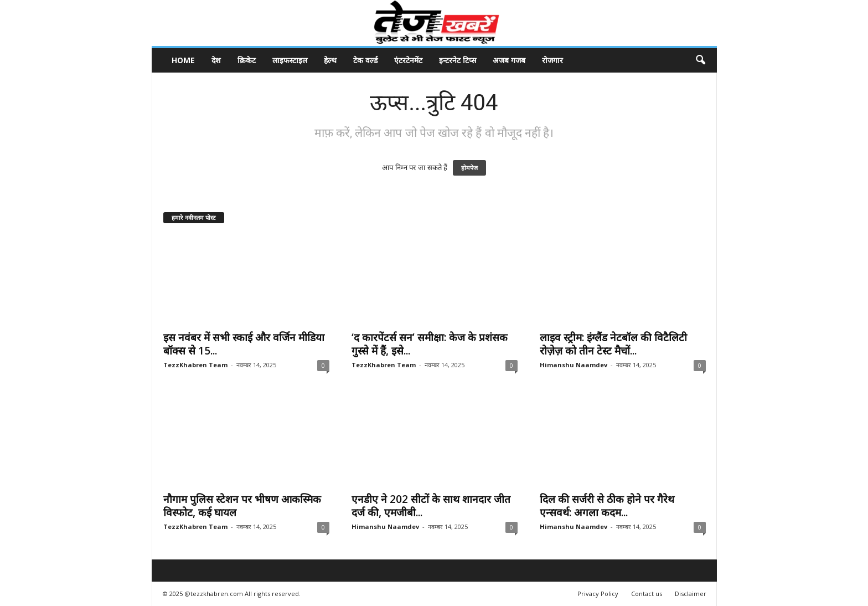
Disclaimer (691, 594)
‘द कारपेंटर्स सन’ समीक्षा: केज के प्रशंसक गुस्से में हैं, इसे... (430, 344)
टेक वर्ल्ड (365, 60)
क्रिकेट (247, 60)
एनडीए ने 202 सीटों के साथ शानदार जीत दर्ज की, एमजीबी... (431, 506)
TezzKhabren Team (195, 365)
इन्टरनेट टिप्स (458, 60)
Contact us (647, 594)
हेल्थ (330, 60)
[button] (700, 60)
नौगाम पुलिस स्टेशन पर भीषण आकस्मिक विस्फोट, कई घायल (242, 506)
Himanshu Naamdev (573, 365)
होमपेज (469, 168)
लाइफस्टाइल (290, 60)
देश (216, 60)
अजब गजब (509, 60)
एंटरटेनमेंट (408, 60)
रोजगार (552, 60)
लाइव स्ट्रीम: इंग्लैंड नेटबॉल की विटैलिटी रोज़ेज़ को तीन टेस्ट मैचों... (613, 344)
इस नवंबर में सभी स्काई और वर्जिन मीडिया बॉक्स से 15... (244, 344)
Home (183, 60)
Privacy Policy (598, 594)
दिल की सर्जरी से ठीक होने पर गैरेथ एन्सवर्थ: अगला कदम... (607, 506)
